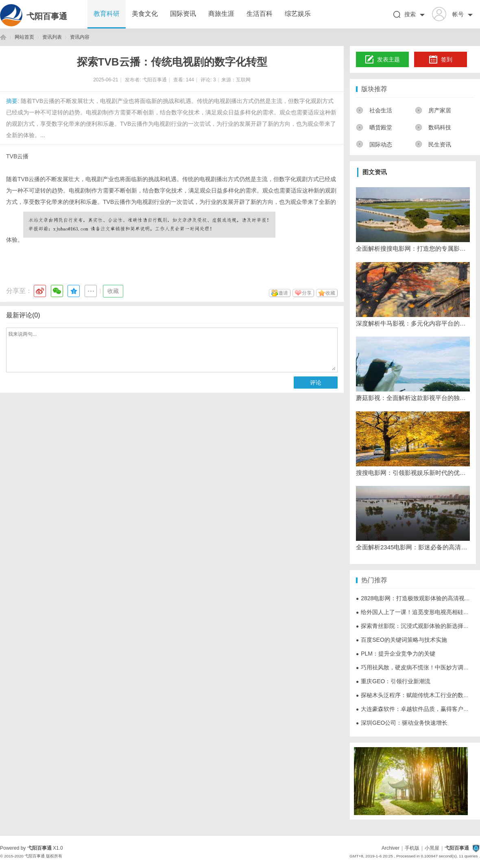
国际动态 (374, 144)
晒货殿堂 (374, 127)
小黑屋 (432, 848)
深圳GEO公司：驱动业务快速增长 (402, 723)
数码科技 (433, 127)
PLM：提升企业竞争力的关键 (396, 654)
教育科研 (107, 14)
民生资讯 (433, 144)
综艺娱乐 (298, 14)
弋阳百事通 (47, 16)
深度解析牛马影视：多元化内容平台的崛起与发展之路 (413, 323)
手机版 (412, 848)
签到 (441, 60)
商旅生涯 (221, 14)
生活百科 (260, 14)
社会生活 (374, 110)
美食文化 (145, 14)
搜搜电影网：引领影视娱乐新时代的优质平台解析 (413, 473)
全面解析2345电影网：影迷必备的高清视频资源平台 (413, 547)
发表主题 (383, 60)
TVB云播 (17, 156)
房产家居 (433, 110)
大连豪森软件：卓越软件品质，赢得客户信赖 (415, 709)
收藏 (113, 291)
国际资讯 (183, 14)
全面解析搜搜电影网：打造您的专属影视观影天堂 (413, 248)
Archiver (391, 848)
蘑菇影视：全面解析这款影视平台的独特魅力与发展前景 (413, 398)
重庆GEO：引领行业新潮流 (393, 681)
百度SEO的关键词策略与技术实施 (401, 640)
